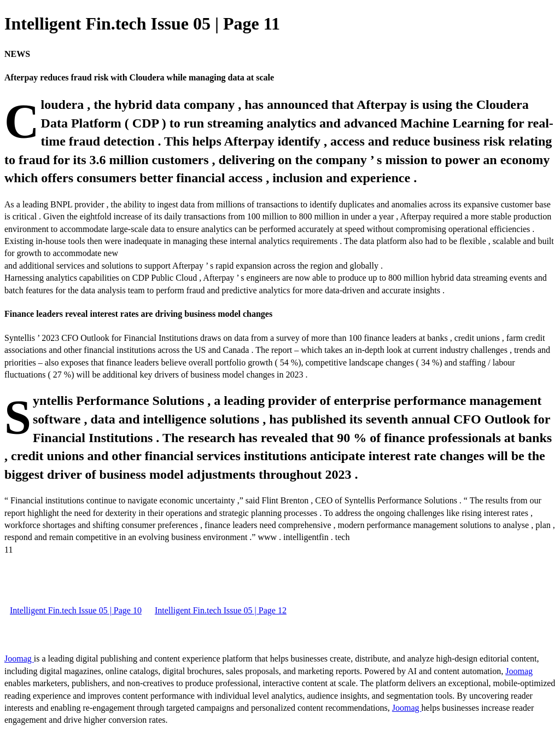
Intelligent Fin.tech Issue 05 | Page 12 (221, 610)
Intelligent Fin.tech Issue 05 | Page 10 (76, 610)
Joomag (19, 659)
